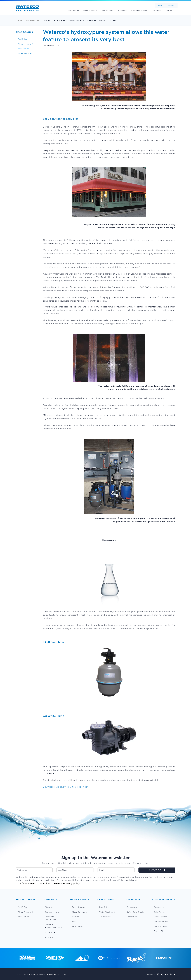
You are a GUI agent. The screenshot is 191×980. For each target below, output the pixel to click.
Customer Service (139, 11)
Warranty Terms (161, 917)
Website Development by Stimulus (53, 974)
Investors (49, 937)
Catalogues (132, 907)
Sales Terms (159, 912)
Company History (53, 912)
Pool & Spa (22, 39)
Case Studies (107, 11)
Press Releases (79, 907)
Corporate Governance (50, 918)
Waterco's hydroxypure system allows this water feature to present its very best (80, 20)
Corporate (156, 11)
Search (160, 6)
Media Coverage (79, 912)
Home (20, 20)
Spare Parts (132, 917)
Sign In (173, 6)
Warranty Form (161, 926)
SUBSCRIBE (157, 870)
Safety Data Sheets (135, 912)
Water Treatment (25, 44)
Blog (74, 922)
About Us (49, 907)
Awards (76, 917)
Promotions (77, 926)
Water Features (33, 20)
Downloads (122, 11)
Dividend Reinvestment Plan (53, 926)
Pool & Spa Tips (161, 922)
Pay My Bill (159, 931)
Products (72, 11)
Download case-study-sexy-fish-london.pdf (66, 787)
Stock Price (50, 932)
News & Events (90, 11)
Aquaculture (23, 49)
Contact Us (170, 11)
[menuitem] (27, 907)
